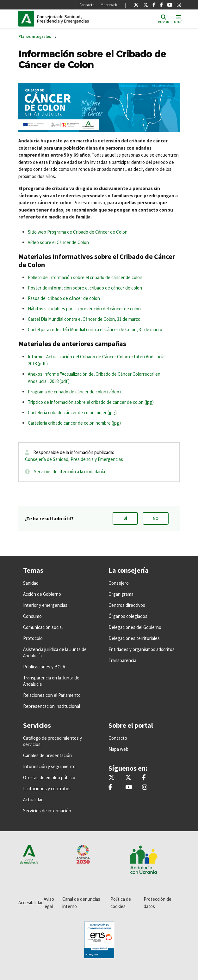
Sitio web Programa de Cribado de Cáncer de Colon (78, 232)
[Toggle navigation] (178, 19)
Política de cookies (121, 903)
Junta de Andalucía (26, 19)
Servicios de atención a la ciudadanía (69, 472)
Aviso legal (49, 903)
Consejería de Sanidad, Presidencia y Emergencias (74, 459)
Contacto (87, 5)
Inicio (80, 19)
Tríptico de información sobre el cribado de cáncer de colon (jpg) (91, 402)
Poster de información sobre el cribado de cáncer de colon (85, 288)
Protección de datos (158, 903)
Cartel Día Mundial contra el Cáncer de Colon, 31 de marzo (84, 319)
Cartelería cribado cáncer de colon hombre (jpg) (74, 423)
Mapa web (109, 5)
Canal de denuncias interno (81, 903)
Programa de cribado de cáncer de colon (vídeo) (74, 392)
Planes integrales (35, 36)
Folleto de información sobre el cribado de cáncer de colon (85, 277)
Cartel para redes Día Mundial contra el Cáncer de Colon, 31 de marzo (95, 329)
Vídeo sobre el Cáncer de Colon (58, 242)
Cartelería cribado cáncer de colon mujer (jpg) (72, 412)
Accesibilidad (31, 902)
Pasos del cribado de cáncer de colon (64, 298)
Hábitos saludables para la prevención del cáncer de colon (84, 309)
